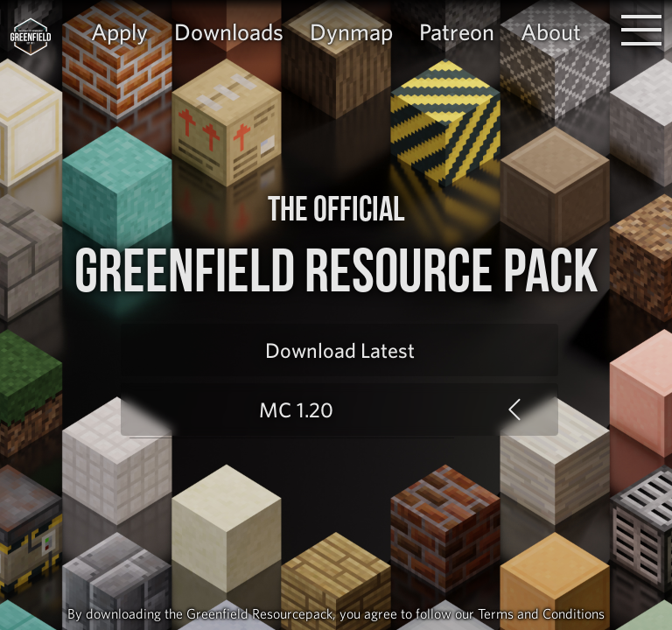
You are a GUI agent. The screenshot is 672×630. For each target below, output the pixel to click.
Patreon (457, 31)
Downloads (229, 31)
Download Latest (340, 350)
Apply (119, 31)
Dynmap (351, 31)
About (551, 31)
